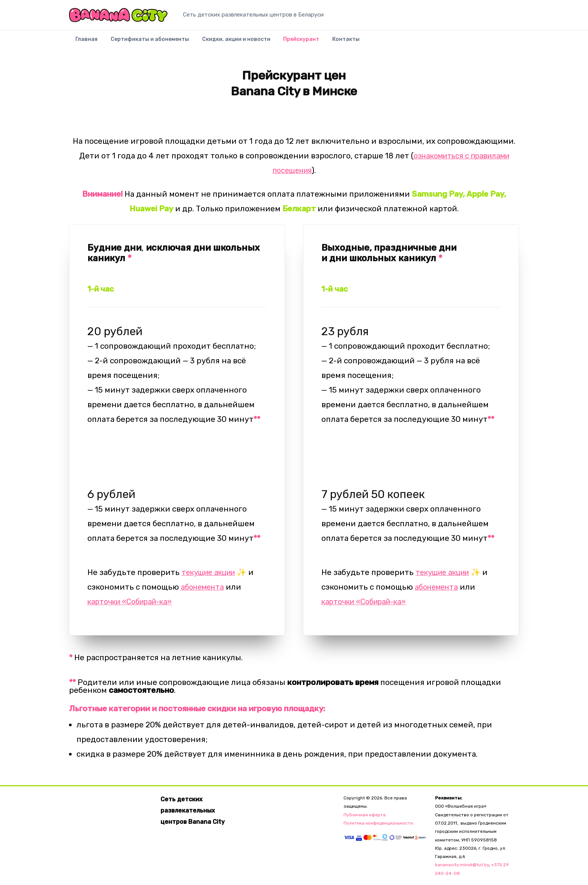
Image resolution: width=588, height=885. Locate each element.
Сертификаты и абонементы (144, 42)
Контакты (328, 42)
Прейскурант (287, 42)
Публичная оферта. (365, 815)
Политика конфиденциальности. (379, 823)
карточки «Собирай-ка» (134, 601)
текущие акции (212, 572)
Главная (85, 42)
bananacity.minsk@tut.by (462, 865)
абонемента (204, 587)
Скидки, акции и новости (226, 42)
